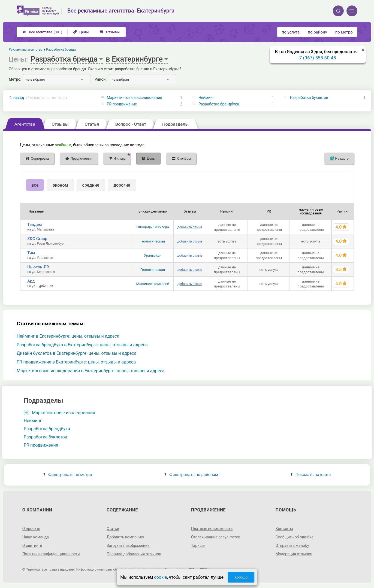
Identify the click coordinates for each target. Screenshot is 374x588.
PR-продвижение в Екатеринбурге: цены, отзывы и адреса (76, 362)
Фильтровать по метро (68, 475)
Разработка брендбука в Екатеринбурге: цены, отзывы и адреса (82, 345)
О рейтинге (32, 545)
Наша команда (36, 537)
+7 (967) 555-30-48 (316, 58)
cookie (160, 577)
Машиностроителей (153, 284)
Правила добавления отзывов (134, 554)
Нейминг (206, 98)
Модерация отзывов (294, 554)
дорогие (122, 185)
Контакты (284, 529)
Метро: (15, 79)
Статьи (113, 529)
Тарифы (198, 545)
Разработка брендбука (219, 104)
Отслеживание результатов (216, 537)
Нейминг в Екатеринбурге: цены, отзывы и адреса (68, 336)
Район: (101, 79)
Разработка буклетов (309, 98)
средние (91, 185)
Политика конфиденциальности (51, 554)
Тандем (34, 225)
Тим (31, 253)
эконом (60, 185)
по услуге (291, 32)
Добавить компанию (125, 537)
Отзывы (110, 32)
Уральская (153, 255)
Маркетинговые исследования (135, 98)
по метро (344, 32)
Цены (81, 32)
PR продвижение (122, 104)
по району (317, 32)
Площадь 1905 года (153, 227)
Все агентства (42, 32)
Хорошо (241, 577)
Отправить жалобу (292, 545)
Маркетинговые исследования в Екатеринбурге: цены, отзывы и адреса (91, 371)
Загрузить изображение (128, 545)
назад (40, 98)
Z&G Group (37, 239)
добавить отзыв (190, 227)
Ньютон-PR (38, 267)
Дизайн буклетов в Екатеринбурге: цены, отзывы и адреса (76, 353)
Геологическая (153, 241)
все (35, 185)
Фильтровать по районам (191, 475)
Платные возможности (212, 529)
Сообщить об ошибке (295, 537)
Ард (31, 281)
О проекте (31, 529)
